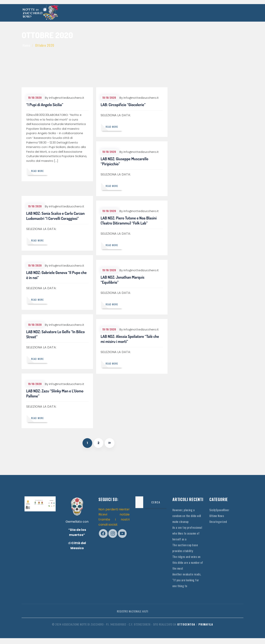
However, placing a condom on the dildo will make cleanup (186, 516)
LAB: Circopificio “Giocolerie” (124, 105)
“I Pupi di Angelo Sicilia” (45, 105)
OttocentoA (186, 630)
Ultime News (218, 516)
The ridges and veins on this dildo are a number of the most (188, 568)
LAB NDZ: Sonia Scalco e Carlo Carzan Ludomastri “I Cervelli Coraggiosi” (56, 216)
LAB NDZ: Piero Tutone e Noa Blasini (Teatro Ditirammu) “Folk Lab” (129, 221)
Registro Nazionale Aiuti (133, 617)
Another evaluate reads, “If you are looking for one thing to (188, 586)
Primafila (206, 630)
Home (26, 45)
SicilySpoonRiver (220, 510)
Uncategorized (219, 522)
